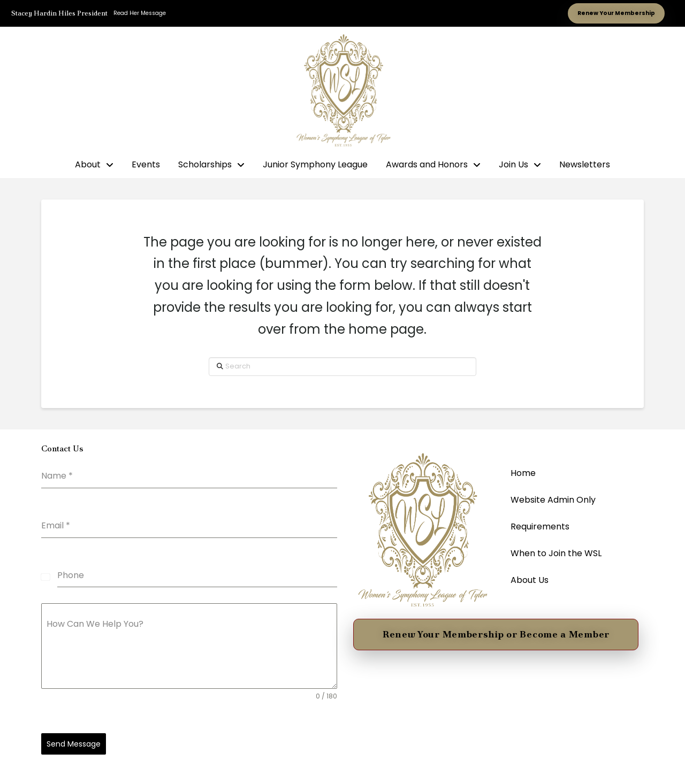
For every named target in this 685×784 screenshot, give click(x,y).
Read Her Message (140, 13)
